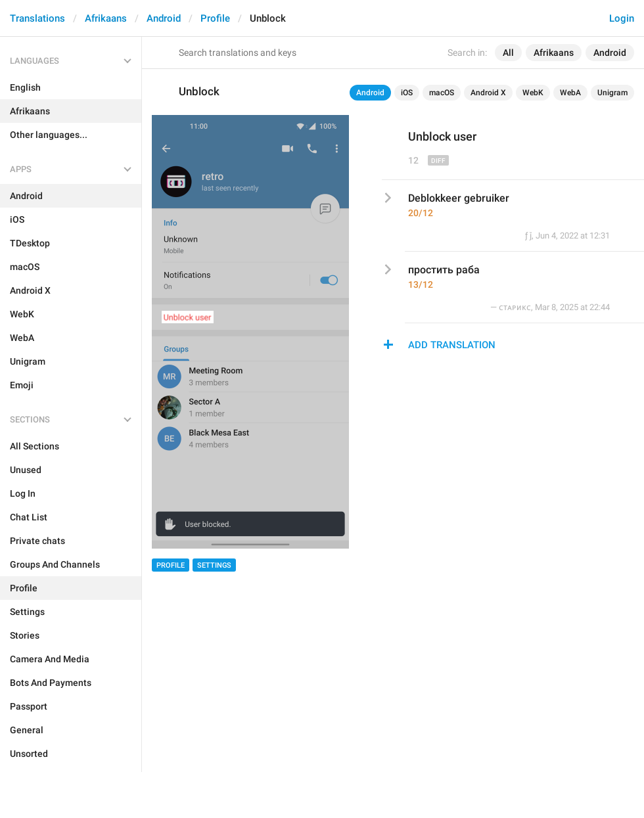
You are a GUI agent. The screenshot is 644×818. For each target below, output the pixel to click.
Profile (215, 18)
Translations (37, 18)
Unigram (612, 93)
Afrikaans (106, 18)
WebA (570, 93)
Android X (488, 93)
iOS (407, 93)
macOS (442, 93)
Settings (214, 565)
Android (164, 18)
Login (622, 18)
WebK (533, 93)
